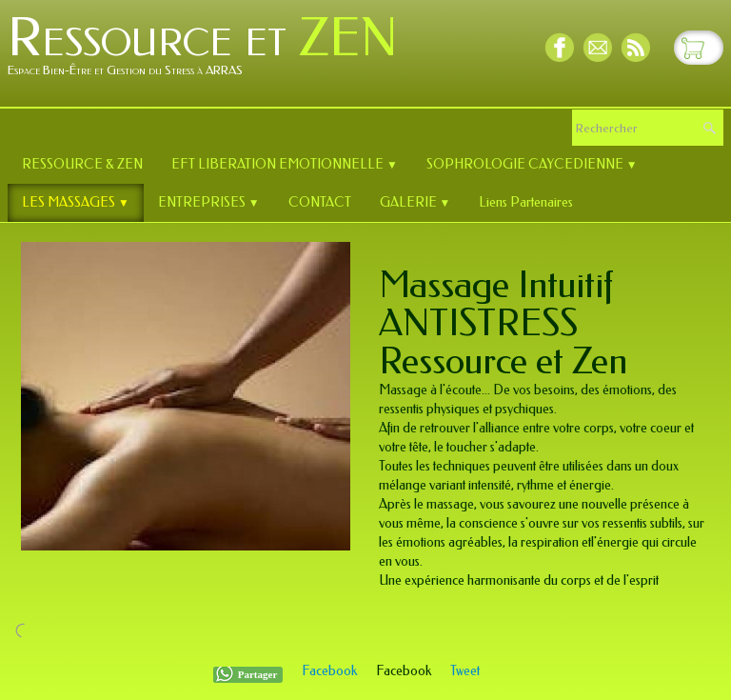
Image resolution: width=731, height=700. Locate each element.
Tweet (465, 671)
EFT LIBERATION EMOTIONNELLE (285, 164)
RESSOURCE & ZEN (82, 164)
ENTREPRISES (209, 202)
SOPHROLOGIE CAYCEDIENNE (532, 164)
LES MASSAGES (76, 202)
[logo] (210, 51)
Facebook (329, 671)
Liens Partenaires (526, 202)
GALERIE (415, 202)
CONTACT (320, 202)
